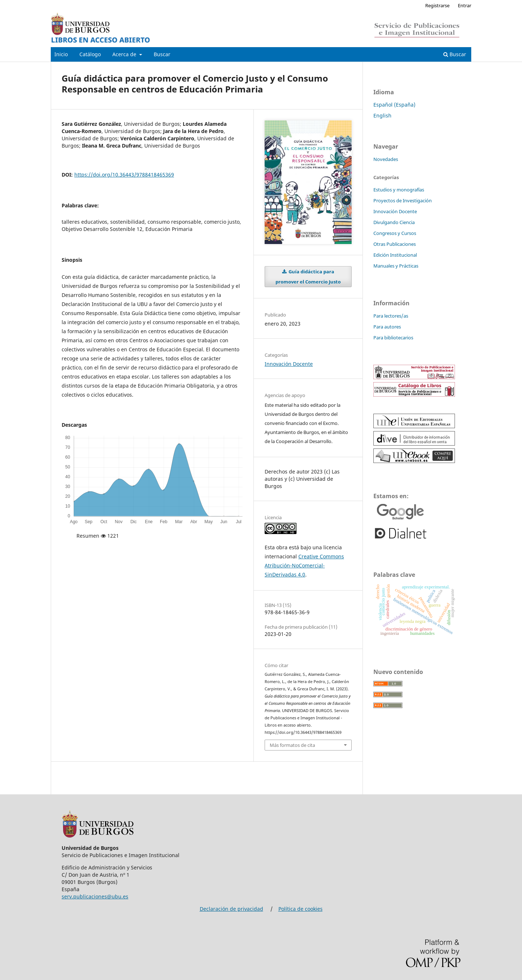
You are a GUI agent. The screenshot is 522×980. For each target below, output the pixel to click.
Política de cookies (301, 909)
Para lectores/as (391, 316)
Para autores (387, 327)
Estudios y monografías (399, 190)
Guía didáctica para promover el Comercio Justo (308, 277)
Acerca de (125, 54)
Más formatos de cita (292, 745)
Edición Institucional (395, 255)
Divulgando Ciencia (394, 222)
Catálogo (90, 54)
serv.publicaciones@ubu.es (95, 896)
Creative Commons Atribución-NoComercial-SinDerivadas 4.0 (304, 565)
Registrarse (437, 5)
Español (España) (394, 105)
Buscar (162, 54)
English (382, 115)
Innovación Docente (289, 364)
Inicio (61, 54)
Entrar (465, 5)
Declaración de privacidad (231, 909)
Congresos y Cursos (395, 233)
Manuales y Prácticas (396, 266)
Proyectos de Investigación (403, 200)
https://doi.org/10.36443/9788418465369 (124, 175)
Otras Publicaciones (395, 244)
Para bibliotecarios (393, 338)
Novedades (386, 159)
